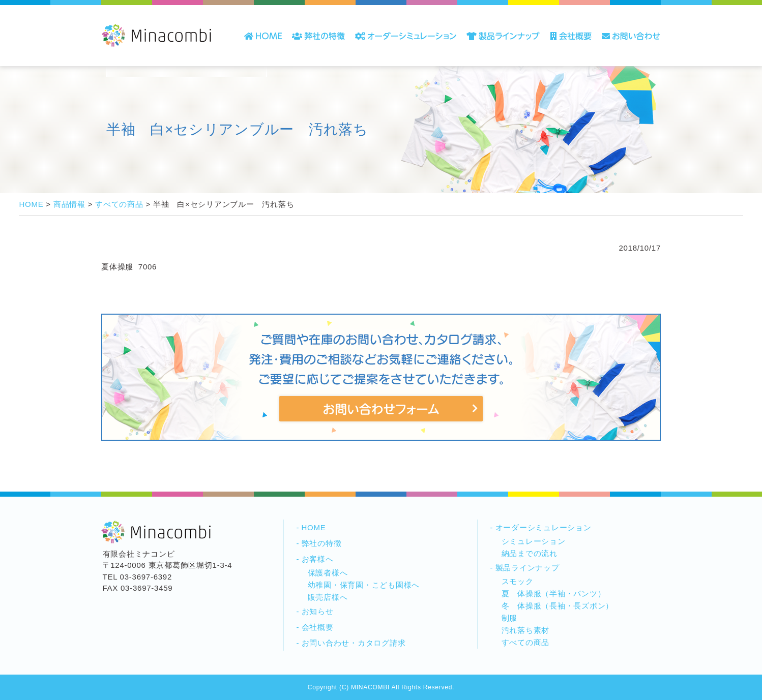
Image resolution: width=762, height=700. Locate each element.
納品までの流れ (530, 553)
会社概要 (318, 627)
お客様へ (318, 559)
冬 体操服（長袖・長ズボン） (558, 606)
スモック (518, 581)
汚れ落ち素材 (526, 630)
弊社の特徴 (322, 543)
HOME (314, 527)
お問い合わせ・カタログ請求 (354, 643)
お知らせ (318, 611)
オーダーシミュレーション (544, 527)
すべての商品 (526, 642)
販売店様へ (328, 597)
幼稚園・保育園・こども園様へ (364, 585)
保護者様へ (328, 573)
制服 (510, 618)
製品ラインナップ (527, 568)
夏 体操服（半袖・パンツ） (554, 594)
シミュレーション (534, 541)
